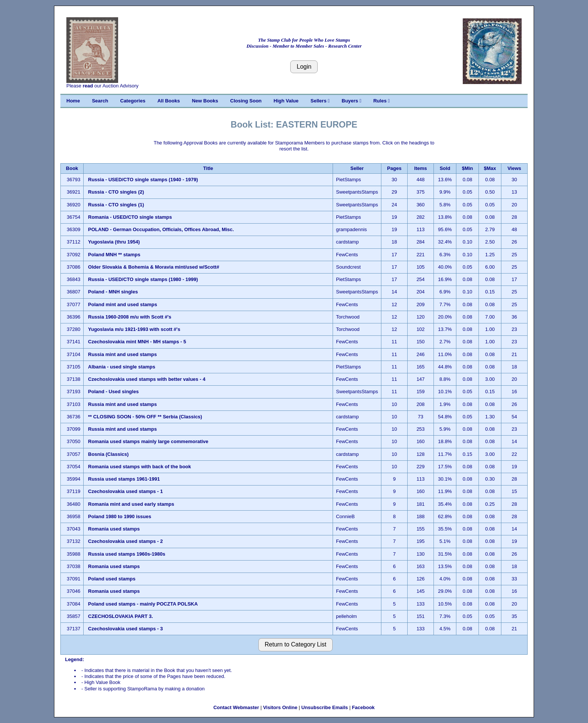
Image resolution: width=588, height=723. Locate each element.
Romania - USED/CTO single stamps (131, 217)
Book (72, 168)
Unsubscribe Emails (325, 707)
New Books (205, 101)
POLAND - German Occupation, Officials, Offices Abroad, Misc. (162, 229)
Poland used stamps (112, 579)
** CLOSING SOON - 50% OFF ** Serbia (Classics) (145, 417)
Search (100, 101)
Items (421, 168)
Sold (445, 168)
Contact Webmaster (236, 707)
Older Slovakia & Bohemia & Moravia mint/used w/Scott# (154, 267)
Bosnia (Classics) (108, 454)
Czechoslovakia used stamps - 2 (125, 541)
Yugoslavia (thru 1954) (114, 242)
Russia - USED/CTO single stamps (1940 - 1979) (143, 180)
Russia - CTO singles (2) (117, 192)
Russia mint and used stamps (123, 354)
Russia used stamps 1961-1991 (125, 479)
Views (514, 168)
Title (208, 168)
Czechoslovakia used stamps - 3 (126, 629)
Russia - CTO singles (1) (116, 205)
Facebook (363, 707)
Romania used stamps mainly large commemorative (148, 441)
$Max (490, 168)
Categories (133, 101)
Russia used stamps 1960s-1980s (127, 554)
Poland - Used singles (113, 392)
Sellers (320, 101)
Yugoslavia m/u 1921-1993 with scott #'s (134, 329)
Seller (357, 168)
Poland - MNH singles (113, 292)
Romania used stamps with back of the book (140, 467)
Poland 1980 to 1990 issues (120, 516)
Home (73, 101)
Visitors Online (280, 707)
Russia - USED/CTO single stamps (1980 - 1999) (144, 279)
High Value (286, 101)
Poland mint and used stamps (123, 304)
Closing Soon (246, 101)
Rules (381, 101)
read (88, 86)
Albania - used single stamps (122, 367)
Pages (394, 168)
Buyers (351, 101)
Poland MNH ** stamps (114, 255)
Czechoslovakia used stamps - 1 (126, 491)
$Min (468, 168)
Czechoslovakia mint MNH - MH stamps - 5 (137, 342)
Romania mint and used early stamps (132, 504)
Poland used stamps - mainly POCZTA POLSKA (143, 604)
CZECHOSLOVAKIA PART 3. (121, 616)
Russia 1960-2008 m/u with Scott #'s (130, 317)
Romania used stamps (115, 529)
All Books (169, 101)
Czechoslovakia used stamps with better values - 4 (147, 379)
